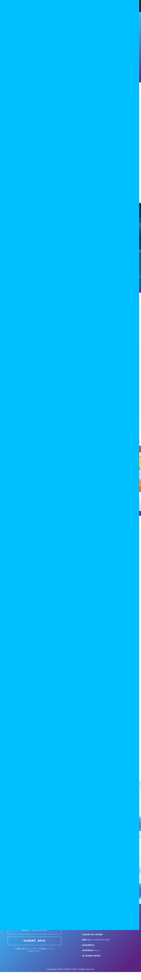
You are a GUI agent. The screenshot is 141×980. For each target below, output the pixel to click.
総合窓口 (34, 938)
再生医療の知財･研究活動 (92, 942)
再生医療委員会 (88, 953)
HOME (85, 927)
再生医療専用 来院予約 (34, 949)
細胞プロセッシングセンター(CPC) (96, 948)
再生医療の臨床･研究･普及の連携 (95, 937)
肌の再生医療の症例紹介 (92, 964)
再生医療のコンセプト (91, 932)
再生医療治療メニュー (91, 958)
